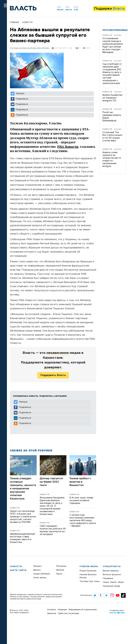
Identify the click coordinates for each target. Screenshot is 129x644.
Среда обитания (41, 574)
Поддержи (109, 9)
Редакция (62, 610)
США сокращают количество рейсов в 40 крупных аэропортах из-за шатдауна (53, 530)
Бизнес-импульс (111, 571)
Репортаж (61, 566)
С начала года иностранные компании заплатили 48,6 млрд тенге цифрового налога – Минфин (83, 520)
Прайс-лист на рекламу (68, 613)
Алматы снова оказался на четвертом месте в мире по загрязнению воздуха (112, 159)
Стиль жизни (40, 578)
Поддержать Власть (53, 375)
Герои (59, 574)
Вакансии (52, 613)
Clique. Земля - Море (113, 582)
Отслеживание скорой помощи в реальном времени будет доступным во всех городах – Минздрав (113, 45)
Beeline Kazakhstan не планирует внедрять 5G (112, 98)
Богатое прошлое (112, 575)
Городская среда (111, 586)
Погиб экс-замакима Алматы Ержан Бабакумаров (112, 116)
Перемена (108, 578)
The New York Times (90, 581)
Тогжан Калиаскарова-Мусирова (29, 48)
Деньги (37, 570)
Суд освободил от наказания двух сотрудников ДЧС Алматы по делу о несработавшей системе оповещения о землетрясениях (112, 74)
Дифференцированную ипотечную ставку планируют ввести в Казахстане (23, 538)
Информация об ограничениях (83, 610)
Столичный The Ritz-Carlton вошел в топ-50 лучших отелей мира (112, 137)
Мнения (60, 570)
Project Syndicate (88, 571)
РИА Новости (68, 147)
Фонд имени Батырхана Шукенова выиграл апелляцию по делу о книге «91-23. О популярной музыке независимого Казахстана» (52, 506)
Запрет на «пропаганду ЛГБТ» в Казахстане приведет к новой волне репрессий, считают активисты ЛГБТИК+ (23, 517)
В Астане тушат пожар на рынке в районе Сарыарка (81, 500)
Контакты (52, 610)
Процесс (37, 566)
